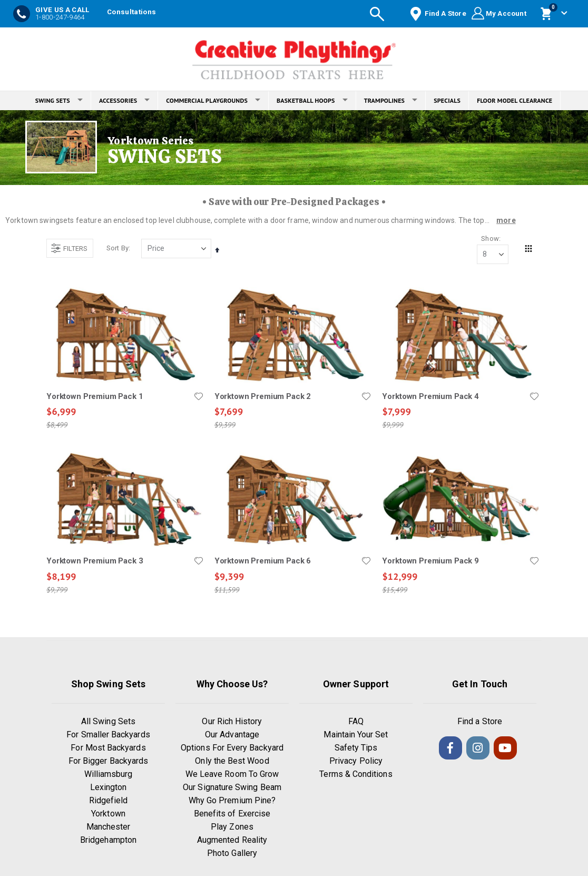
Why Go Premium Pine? (232, 801)
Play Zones (232, 828)
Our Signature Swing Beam (232, 788)
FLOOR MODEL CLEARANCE (514, 100)
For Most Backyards (108, 749)
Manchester (109, 828)
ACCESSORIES (124, 100)
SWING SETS (59, 100)
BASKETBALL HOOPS (312, 100)
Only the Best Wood (232, 762)
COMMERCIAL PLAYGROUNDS (213, 100)
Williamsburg (109, 775)
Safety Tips (356, 749)
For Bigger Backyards (108, 762)
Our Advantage (232, 736)
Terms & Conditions (356, 775)
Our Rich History (232, 722)
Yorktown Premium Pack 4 (430, 397)
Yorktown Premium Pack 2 (262, 397)
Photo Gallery (232, 854)
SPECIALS (447, 100)
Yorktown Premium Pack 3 (95, 562)
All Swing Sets (108, 722)
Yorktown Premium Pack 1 (95, 397)
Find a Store (480, 722)
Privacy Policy (356, 762)
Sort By (117, 249)
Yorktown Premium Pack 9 (430, 562)
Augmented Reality (232, 841)
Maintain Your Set (356, 736)
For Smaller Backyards (108, 736)
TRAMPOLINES (391, 100)
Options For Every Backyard (232, 749)
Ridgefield (109, 801)
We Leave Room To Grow (232, 775)
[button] (198, 397)
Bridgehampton (108, 841)
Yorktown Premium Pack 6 (262, 562)
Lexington (109, 788)
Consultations (131, 12)
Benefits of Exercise (232, 815)
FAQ (356, 722)
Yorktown (108, 815)
